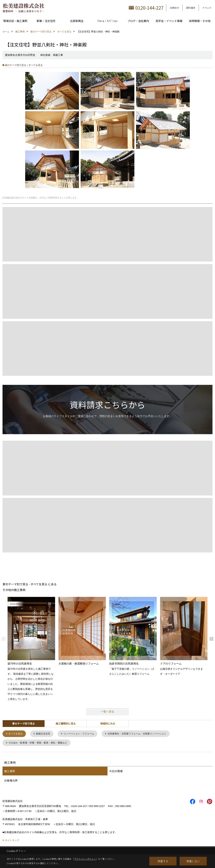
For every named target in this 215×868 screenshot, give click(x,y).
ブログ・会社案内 (138, 21)
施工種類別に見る (66, 723)
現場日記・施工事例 (15, 21)
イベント (207, 8)
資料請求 (191, 8)
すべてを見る (16, 734)
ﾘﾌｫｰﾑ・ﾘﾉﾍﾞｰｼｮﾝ (107, 21)
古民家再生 (77, 21)
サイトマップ (12, 841)
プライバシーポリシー (85, 859)
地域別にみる (108, 723)
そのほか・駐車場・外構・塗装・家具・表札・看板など (40, 743)
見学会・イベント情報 (169, 21)
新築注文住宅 (45, 734)
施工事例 (10, 772)
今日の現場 (116, 772)
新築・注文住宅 (46, 21)
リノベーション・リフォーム (82, 734)
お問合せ (174, 8)
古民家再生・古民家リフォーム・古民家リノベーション (144, 734)
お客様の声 (11, 781)
